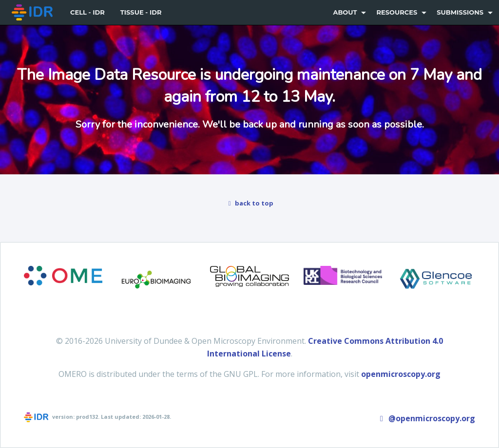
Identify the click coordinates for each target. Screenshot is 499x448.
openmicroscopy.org (401, 374)
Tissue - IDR (141, 12)
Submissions (460, 12)
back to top (249, 203)
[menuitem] (33, 12)
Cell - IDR (87, 12)
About (345, 12)
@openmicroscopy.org (426, 418)
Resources (397, 12)
